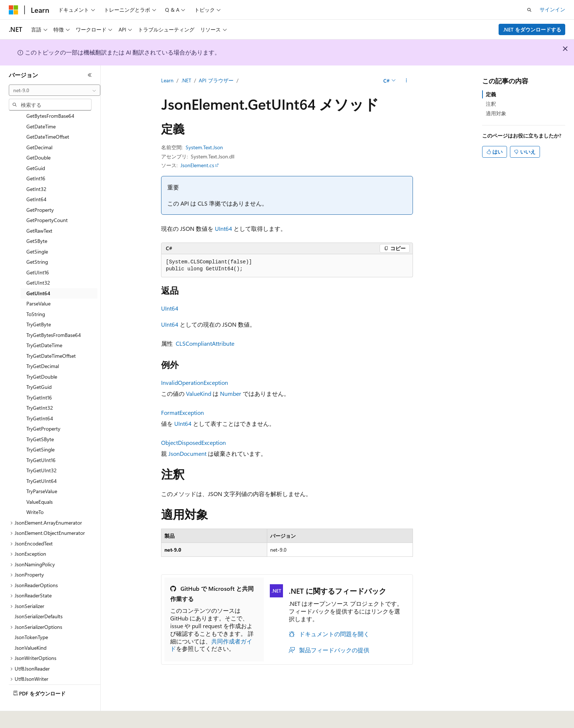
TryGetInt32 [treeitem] (40, 391)
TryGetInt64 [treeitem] (40, 401)
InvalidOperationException (195, 382)
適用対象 (496, 113)
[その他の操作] (407, 81)
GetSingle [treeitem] (37, 234)
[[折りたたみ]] (90, 75)
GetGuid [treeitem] (36, 151)
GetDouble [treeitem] (38, 140)
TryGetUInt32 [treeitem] (42, 453)
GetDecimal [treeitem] (39, 130)
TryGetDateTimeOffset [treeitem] (51, 339)
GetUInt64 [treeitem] (38, 276)
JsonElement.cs (197, 165)
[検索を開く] (529, 10)
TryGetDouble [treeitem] (42, 359)
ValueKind (199, 393)
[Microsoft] (14, 10)
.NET (186, 80)
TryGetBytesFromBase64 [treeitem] (54, 318)
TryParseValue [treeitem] (42, 474)
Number (231, 393)
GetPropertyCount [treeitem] (47, 203)
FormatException (182, 412)
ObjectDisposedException (193, 442)
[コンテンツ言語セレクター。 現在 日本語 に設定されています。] (24, 717)
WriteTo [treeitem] (35, 495)
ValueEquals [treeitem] (40, 485)
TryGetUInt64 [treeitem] (42, 464)
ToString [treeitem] (36, 297)
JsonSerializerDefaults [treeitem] (39, 599)
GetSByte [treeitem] (37, 224)
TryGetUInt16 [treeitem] (41, 443)
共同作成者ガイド (211, 645)
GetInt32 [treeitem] (36, 172)
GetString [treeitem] (37, 245)
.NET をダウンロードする (532, 29)
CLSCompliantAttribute (205, 343)
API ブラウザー (216, 80)
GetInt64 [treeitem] (36, 182)
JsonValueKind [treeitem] (31, 631)
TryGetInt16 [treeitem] (39, 380)
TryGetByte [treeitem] (39, 307)
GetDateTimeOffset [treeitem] (48, 119)
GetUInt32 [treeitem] (38, 265)
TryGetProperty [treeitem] (43, 411)
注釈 (491, 104)
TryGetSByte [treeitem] (40, 422)
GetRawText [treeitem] (39, 213)
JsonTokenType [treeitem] (31, 620)
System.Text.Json (204, 147)
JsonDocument (187, 453)
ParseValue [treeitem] (38, 286)
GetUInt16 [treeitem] (38, 255)
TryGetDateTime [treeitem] (44, 328)
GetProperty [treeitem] (40, 193)
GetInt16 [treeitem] (36, 161)
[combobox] (55, 90)
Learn (167, 80)
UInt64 (223, 228)
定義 (491, 94)
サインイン (552, 9)
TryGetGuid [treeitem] (39, 370)
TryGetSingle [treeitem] (40, 432)
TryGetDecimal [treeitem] (43, 349)
